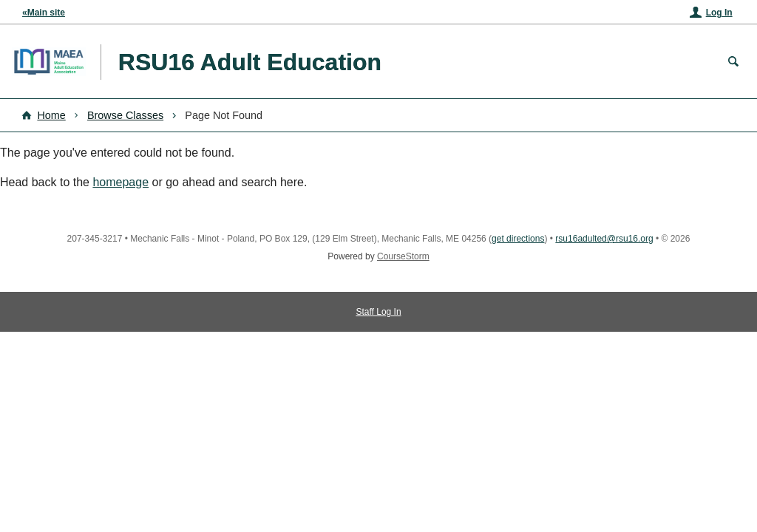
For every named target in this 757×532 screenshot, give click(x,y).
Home (51, 115)
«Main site (44, 13)
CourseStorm (403, 256)
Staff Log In (378, 312)
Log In (719, 13)
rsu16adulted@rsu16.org (604, 239)
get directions (518, 239)
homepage (120, 182)
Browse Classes (125, 115)
